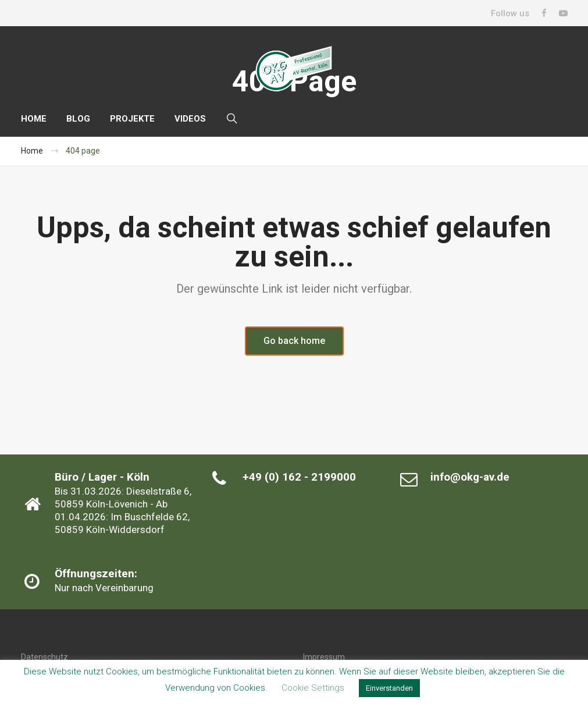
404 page (83, 151)
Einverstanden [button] (389, 688)
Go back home (294, 341)
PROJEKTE (132, 119)
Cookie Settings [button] (313, 688)
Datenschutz (44, 657)
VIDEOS (190, 119)
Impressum (324, 657)
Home (32, 151)
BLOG (78, 119)
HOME (34, 119)
